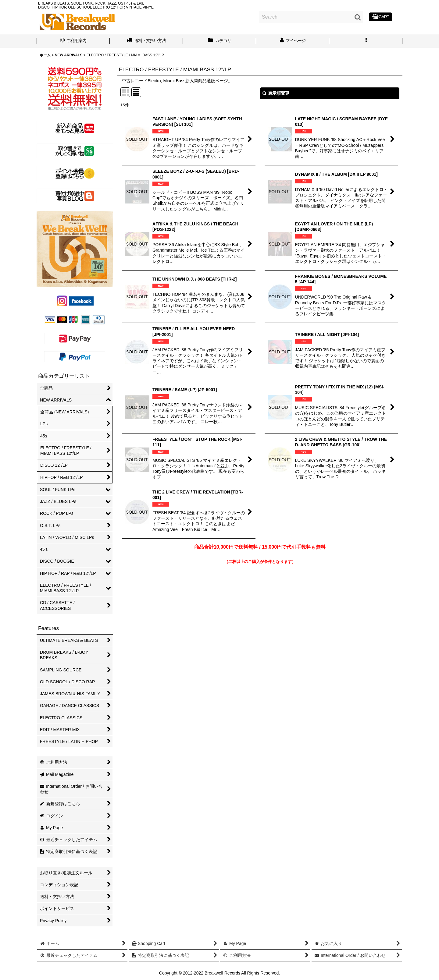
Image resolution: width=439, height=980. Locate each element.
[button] (366, 41)
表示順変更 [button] (276, 93)
